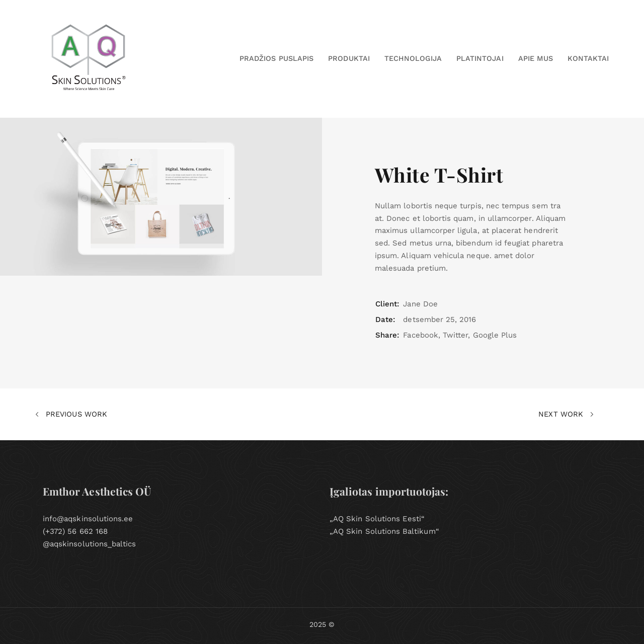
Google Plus (495, 335)
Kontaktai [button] (588, 58)
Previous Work (71, 415)
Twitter (455, 335)
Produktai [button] (349, 58)
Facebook (420, 335)
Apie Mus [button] (536, 58)
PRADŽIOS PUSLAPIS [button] (276, 58)
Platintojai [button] (480, 58)
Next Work (566, 415)
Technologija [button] (413, 58)
